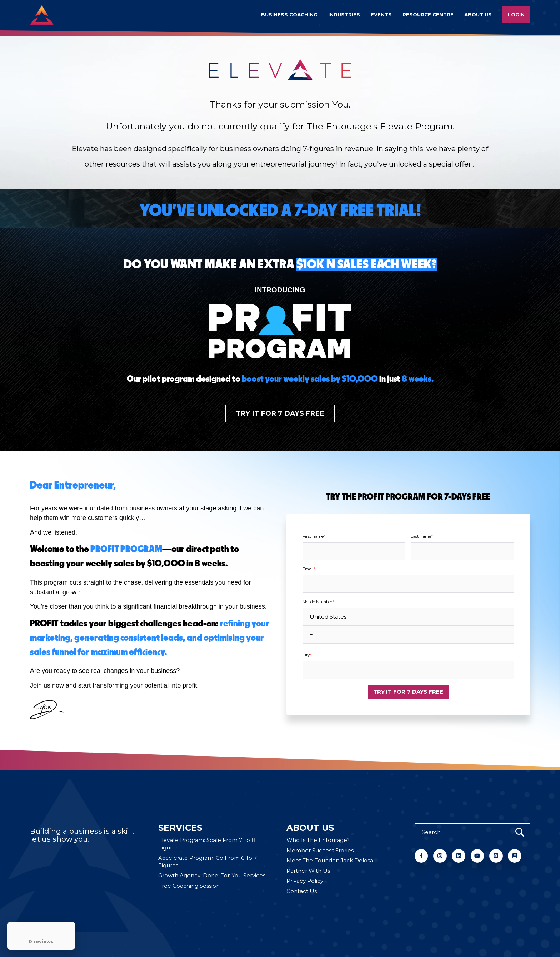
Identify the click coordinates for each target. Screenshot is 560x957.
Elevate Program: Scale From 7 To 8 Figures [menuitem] (207, 844)
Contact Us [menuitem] (302, 891)
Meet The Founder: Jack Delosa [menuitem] (330, 861)
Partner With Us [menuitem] (308, 871)
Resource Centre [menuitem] (428, 15)
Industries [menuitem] (344, 15)
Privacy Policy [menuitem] (305, 881)
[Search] (472, 832)
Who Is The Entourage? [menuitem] (318, 841)
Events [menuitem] (381, 15)
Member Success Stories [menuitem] (320, 851)
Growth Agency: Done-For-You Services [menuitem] (212, 876)
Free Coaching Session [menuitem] (189, 886)
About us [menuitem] (478, 15)
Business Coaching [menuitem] (289, 15)
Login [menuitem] (516, 15)
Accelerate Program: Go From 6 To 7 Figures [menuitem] (207, 862)
